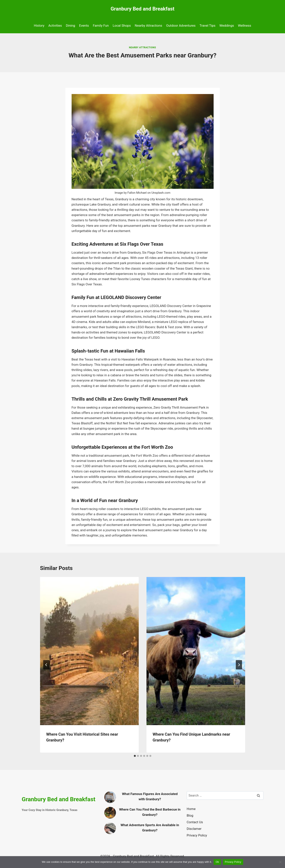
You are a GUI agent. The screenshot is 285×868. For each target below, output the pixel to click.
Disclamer (194, 829)
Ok (217, 862)
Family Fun (101, 26)
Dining (70, 26)
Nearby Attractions (149, 26)
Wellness (245, 26)
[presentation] (89, 651)
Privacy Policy (197, 835)
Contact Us (195, 822)
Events (84, 26)
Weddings (227, 26)
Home (191, 809)
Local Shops (122, 26)
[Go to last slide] (46, 665)
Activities (55, 26)
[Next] (239, 665)
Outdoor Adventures (181, 26)
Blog (190, 815)
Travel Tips (208, 26)
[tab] (135, 756)
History (39, 26)
